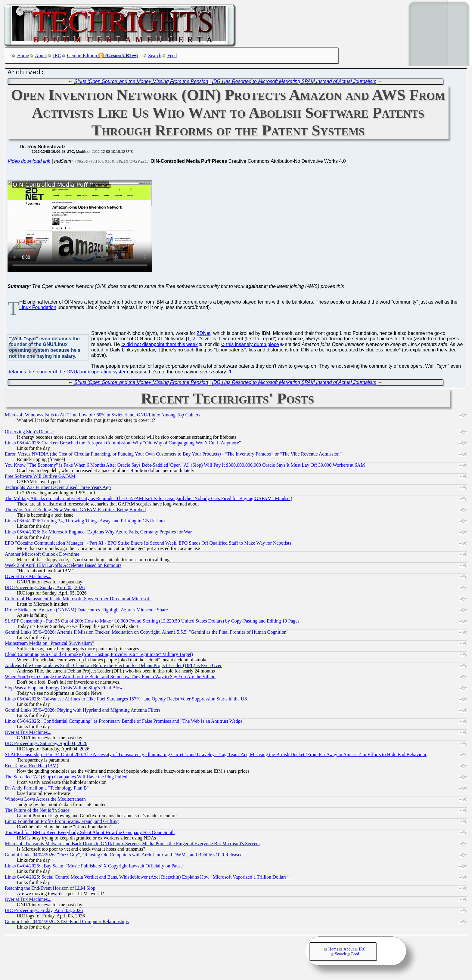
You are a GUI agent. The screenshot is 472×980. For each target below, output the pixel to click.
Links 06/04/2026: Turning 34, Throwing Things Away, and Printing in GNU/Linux (85, 522)
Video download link (29, 163)
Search (155, 56)
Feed (172, 56)
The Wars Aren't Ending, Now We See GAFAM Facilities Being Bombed (75, 511)
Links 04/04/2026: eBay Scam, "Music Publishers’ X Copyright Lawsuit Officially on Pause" (95, 867)
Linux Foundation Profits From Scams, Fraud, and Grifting (62, 823)
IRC (57, 56)
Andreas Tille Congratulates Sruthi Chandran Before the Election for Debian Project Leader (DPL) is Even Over (113, 667)
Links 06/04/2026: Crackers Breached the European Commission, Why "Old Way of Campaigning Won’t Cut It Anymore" (123, 444)
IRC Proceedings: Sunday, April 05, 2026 (45, 589)
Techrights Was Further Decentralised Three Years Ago (58, 489)
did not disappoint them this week (162, 346)
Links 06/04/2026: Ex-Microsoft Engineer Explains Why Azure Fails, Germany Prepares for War (98, 533)
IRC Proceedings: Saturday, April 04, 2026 (46, 745)
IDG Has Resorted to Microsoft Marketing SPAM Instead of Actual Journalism (294, 83)
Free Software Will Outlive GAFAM (40, 478)
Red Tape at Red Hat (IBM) (32, 767)
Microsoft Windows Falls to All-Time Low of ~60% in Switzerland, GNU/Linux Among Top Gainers (102, 416)
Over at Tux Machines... (28, 578)
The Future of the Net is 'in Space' (38, 812)
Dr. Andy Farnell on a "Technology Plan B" (47, 789)
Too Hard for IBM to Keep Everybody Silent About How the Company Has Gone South (90, 834)
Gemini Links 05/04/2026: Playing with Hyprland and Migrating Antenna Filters (83, 711)
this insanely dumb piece (252, 346)
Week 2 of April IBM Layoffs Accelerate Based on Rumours (63, 567)
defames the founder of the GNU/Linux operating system (68, 373)
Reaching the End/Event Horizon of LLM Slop (50, 890)
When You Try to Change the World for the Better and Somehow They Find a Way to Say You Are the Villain (110, 678)
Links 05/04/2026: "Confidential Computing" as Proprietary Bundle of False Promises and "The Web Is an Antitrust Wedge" (125, 723)
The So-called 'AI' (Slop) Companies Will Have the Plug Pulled (66, 778)
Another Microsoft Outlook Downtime (42, 556)
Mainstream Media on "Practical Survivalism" (49, 645)
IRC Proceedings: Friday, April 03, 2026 (44, 912)
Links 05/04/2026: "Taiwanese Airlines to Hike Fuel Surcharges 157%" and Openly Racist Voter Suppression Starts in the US (126, 700)
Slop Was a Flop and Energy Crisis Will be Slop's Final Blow (64, 689)
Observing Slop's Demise (29, 433)
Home (23, 56)
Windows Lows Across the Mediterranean (45, 801)
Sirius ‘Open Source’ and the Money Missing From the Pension (141, 83)
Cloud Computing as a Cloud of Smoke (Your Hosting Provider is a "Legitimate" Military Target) (99, 656)
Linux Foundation (38, 309)
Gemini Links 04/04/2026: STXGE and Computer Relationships (67, 923)
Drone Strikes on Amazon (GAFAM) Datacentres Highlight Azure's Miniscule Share (86, 611)
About (41, 56)
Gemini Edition (82, 56)
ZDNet (203, 335)
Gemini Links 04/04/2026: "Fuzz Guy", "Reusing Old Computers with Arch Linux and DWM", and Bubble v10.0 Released (124, 856)
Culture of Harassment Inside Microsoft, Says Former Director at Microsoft (78, 600)
